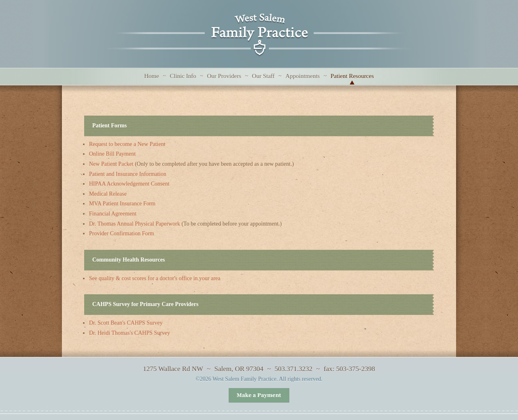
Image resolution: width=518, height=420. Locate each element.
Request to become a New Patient (127, 144)
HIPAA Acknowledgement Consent (129, 184)
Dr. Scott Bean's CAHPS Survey (126, 323)
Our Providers (224, 76)
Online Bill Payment (112, 154)
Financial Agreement (113, 214)
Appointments (303, 76)
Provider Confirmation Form (122, 233)
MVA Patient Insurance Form (122, 204)
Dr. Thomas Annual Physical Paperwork (135, 224)
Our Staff (263, 76)
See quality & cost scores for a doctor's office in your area (155, 278)
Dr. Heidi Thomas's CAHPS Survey (129, 333)
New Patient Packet (111, 164)
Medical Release (108, 194)
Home (152, 76)
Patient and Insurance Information (128, 174)
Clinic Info (183, 76)
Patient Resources (352, 76)
